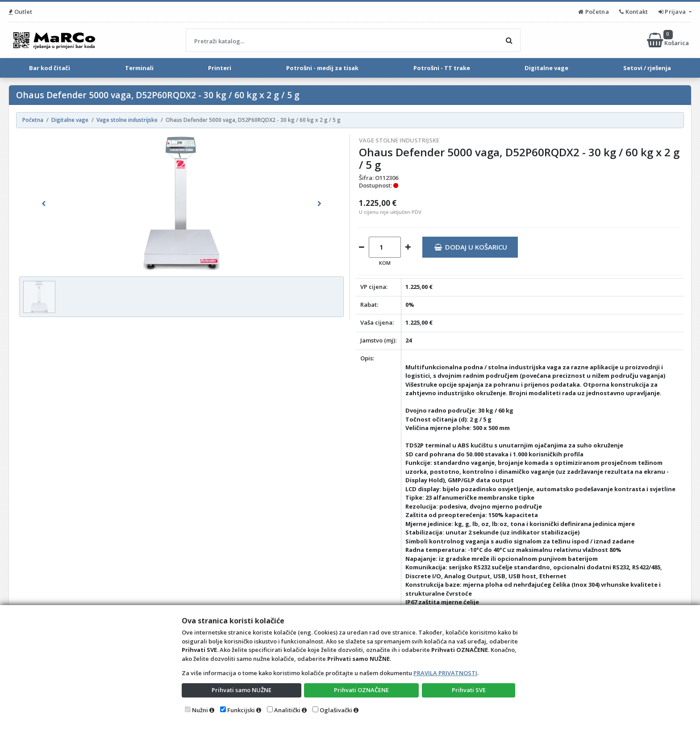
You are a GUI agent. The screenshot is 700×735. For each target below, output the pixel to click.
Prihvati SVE (469, 690)
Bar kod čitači (50, 68)
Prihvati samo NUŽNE (242, 690)
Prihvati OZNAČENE (361, 690)
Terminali (139, 68)
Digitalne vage (546, 68)
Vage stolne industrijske (399, 140)
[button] (44, 204)
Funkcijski (241, 710)
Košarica (669, 40)
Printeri (220, 68)
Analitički (287, 710)
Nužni (200, 710)
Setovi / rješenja (647, 68)
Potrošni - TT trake (442, 68)
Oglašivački (336, 710)
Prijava (673, 12)
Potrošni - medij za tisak (322, 68)
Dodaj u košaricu (471, 247)
